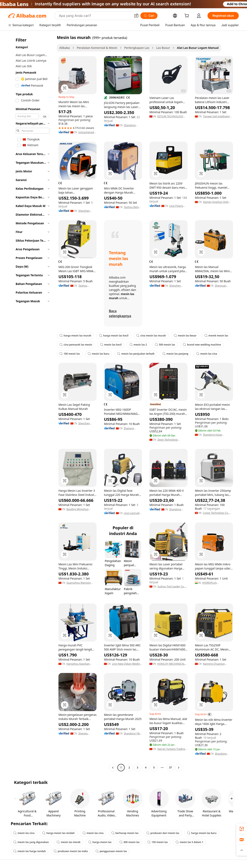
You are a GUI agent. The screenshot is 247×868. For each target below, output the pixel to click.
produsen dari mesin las (163, 833)
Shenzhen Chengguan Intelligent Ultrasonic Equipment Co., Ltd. (178, 286)
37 (170, 767)
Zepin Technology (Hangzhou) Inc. (168, 440)
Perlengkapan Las (137, 48)
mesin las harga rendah (30, 851)
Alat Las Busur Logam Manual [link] (198, 48)
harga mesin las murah (75, 336)
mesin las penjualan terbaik (136, 354)
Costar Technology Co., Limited (216, 513)
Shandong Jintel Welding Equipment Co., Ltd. (178, 509)
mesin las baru (98, 354)
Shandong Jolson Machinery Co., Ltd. (132, 125)
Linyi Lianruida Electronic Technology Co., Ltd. (132, 513)
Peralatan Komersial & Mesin (97, 48)
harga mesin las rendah (58, 833)
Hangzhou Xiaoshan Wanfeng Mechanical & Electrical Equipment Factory (80, 664)
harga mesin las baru (202, 833)
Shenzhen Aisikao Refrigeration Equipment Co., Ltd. (87, 423)
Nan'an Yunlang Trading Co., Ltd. (171, 749)
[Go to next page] (179, 768)
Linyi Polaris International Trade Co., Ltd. (177, 206)
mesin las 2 (138, 345)
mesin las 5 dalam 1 (189, 842)
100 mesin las (70, 354)
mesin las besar (185, 336)
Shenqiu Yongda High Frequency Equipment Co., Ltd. (87, 734)
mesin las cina (207, 354)
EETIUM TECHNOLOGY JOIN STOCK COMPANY (170, 116)
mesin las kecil (111, 345)
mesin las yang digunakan (31, 842)
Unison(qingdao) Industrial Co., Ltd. (87, 132)
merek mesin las (216, 336)
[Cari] (149, 16)
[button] (136, 16)
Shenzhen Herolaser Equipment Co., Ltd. (87, 211)
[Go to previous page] (113, 768)
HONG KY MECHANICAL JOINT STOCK (171, 664)
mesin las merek (69, 842)
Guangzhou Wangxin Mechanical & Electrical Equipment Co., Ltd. (80, 583)
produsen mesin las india (71, 851)
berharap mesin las (125, 833)
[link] (242, 829)
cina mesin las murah (151, 336)
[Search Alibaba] (95, 16)
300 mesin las (130, 842)
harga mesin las (100, 842)
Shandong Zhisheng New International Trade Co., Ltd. (223, 754)
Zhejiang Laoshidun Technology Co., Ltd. (130, 428)
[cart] (188, 16)
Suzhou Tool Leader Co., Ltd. (171, 587)
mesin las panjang (175, 354)
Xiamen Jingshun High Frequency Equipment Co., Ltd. (216, 202)
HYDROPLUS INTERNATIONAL (212, 583)
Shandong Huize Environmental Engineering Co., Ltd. (215, 435)
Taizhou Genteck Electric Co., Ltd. (85, 286)
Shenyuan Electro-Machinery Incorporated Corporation (222, 286)
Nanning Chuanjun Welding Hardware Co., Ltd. (216, 664)
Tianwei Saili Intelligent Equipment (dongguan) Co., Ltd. (216, 116)
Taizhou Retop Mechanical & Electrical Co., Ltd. (132, 207)
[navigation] (31, 403)
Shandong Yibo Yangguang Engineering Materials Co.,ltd (132, 734)
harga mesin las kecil (114, 336)
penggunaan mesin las (111, 851)
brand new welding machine (202, 345)
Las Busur (163, 48)
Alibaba (65, 48)
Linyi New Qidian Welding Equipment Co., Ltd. (127, 664)
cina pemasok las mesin (76, 345)
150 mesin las (158, 842)
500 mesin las (165, 345)
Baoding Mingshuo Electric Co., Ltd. (77, 509)
